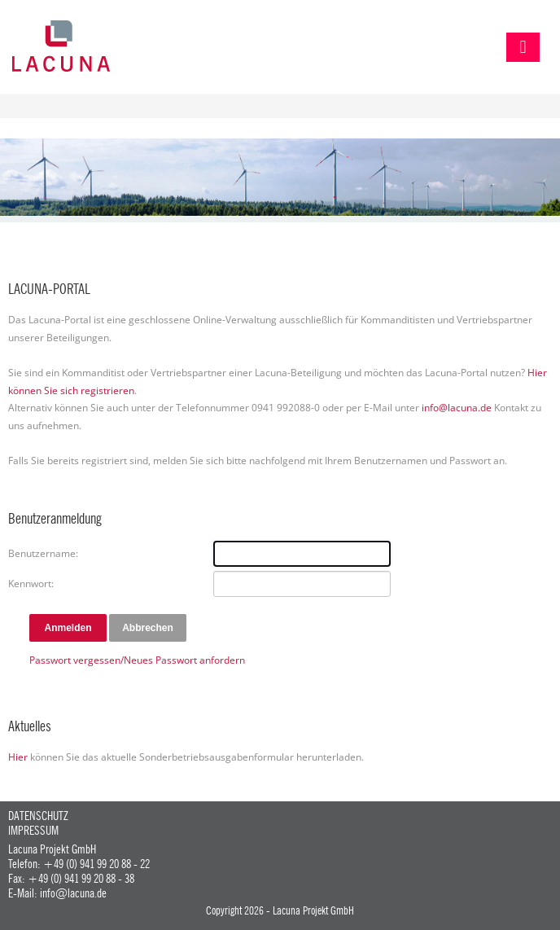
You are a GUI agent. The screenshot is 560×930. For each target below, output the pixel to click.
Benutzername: (43, 553)
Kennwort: (31, 583)
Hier (18, 757)
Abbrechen (148, 628)
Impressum (33, 831)
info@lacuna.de (457, 408)
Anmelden (68, 628)
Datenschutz (38, 816)
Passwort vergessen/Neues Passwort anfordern (137, 660)
